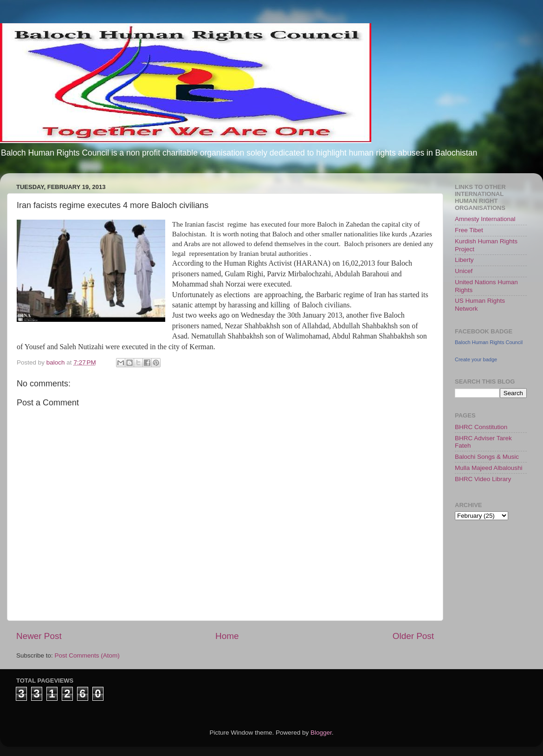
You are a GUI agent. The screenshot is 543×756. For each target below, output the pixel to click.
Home (227, 636)
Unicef (464, 271)
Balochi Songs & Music (487, 457)
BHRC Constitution (481, 427)
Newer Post (39, 636)
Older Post (413, 636)
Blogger (321, 733)
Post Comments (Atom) (87, 655)
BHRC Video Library (483, 479)
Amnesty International (485, 219)
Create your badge (476, 359)
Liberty (464, 260)
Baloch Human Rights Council (489, 342)
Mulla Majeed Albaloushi (489, 468)
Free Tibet (469, 230)
